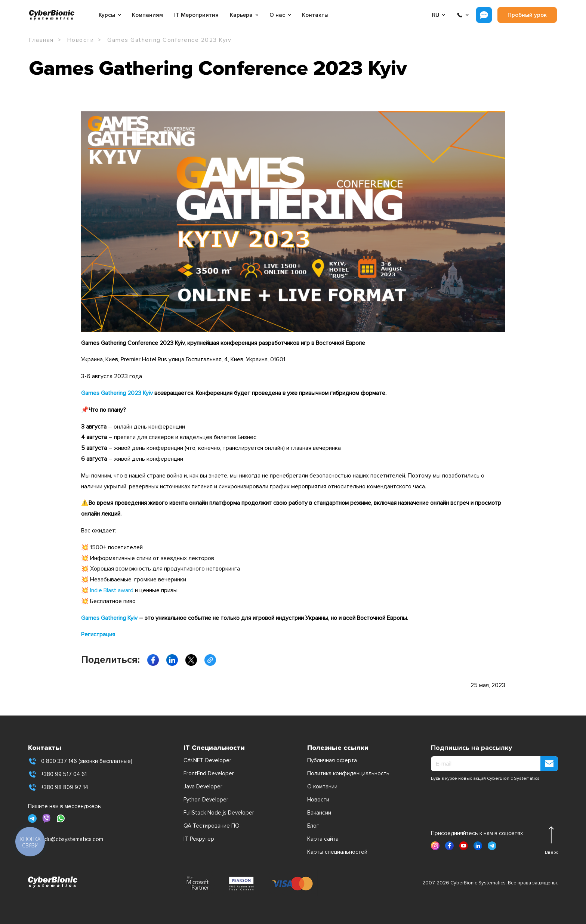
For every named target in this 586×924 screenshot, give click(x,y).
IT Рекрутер (199, 839)
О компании (322, 787)
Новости (318, 800)
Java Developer (203, 787)
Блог (313, 826)
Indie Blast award (112, 590)
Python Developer (206, 800)
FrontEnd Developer (209, 773)
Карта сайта (323, 839)
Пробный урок (527, 15)
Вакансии (319, 813)
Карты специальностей (337, 852)
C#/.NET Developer (207, 760)
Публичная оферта (332, 760)
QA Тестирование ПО (212, 826)
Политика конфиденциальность (348, 773)
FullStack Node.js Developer (219, 813)
